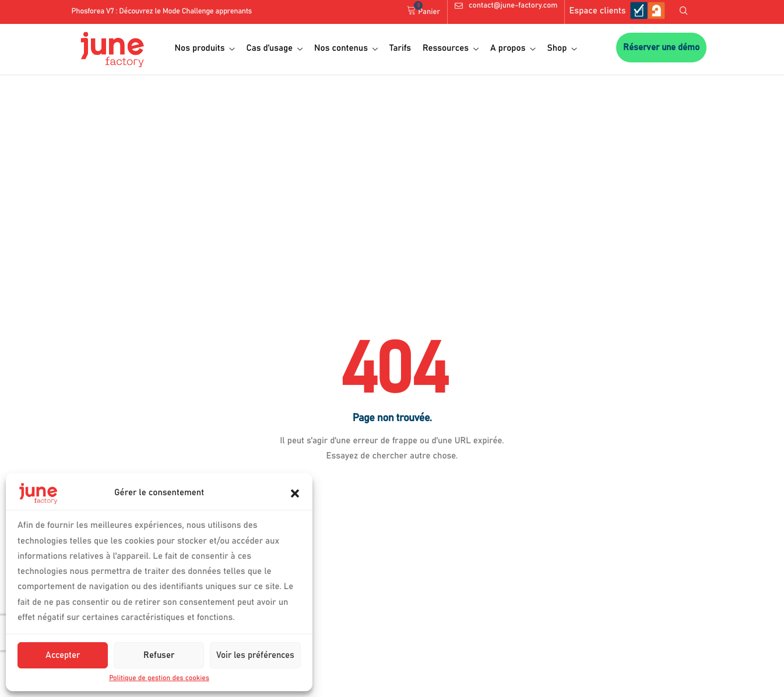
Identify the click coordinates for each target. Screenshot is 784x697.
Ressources (451, 49)
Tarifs (400, 49)
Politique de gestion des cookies (159, 678)
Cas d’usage (274, 49)
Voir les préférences (255, 655)
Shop (562, 49)
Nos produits (205, 49)
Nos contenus (346, 49)
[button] (295, 493)
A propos (513, 49)
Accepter (63, 655)
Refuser (159, 655)
